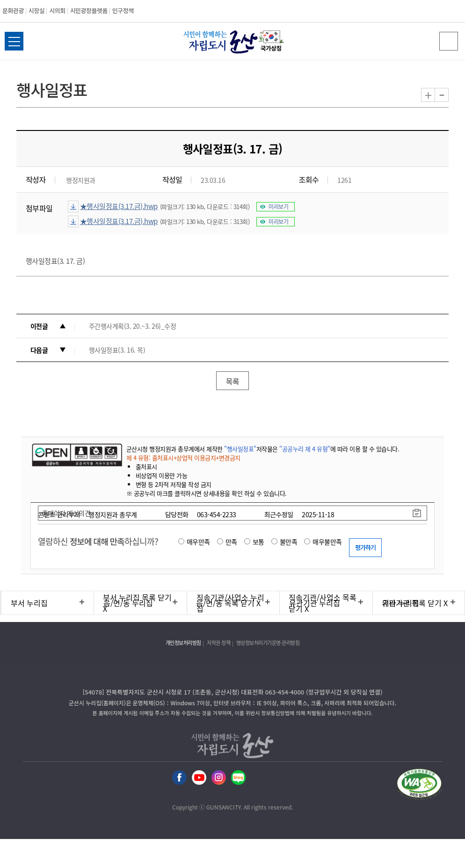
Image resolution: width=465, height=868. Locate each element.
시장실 (36, 11)
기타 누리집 (401, 603)
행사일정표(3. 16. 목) (117, 350)
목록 (232, 381)
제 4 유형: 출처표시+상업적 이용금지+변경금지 (183, 458)
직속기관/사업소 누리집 (230, 603)
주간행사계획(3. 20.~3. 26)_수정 (133, 326)
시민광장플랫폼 (89, 11)
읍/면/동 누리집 (128, 603)
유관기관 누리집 (315, 603)
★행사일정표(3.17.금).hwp (119, 206)
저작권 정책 (218, 643)
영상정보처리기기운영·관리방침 (268, 643)
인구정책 (123, 11)
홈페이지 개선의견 (66, 513)
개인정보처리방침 (183, 643)
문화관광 (13, 11)
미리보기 (278, 207)
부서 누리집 (29, 603)
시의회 (57, 11)
